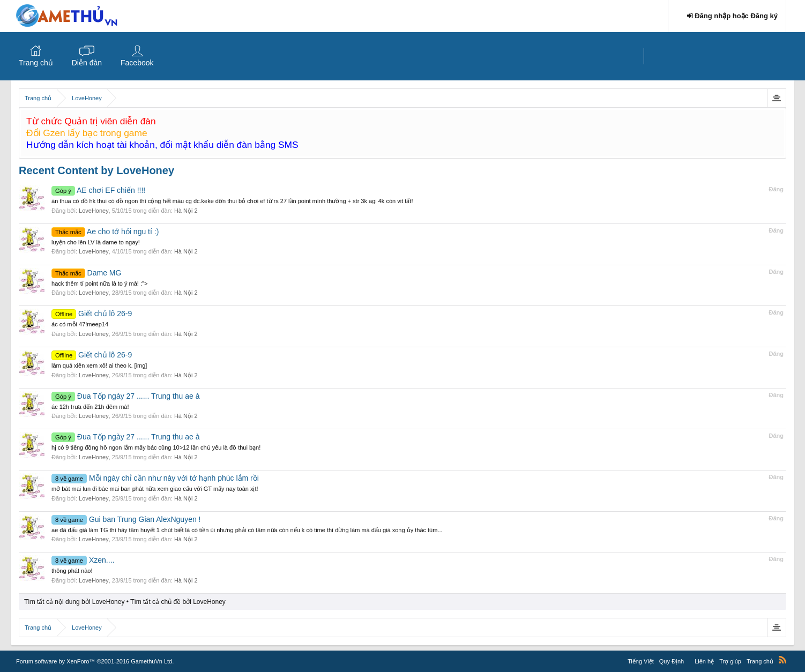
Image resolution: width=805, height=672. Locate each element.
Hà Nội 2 (186, 211)
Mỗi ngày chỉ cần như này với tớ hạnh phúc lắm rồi (155, 478)
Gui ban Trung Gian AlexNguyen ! (126, 519)
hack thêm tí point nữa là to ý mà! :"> (99, 283)
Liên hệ (704, 661)
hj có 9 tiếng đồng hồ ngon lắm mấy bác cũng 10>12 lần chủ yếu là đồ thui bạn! (156, 447)
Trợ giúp (730, 661)
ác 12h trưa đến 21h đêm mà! (90, 407)
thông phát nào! (72, 571)
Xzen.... (83, 560)
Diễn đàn (87, 63)
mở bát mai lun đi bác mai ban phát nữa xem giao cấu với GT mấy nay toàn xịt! (155, 489)
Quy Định (672, 661)
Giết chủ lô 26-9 (92, 313)
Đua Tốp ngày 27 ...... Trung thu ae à (126, 396)
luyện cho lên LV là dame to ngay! (96, 242)
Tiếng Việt (641, 661)
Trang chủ (36, 63)
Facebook (137, 63)
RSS (782, 660)
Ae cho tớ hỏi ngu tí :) (105, 232)
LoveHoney (94, 211)
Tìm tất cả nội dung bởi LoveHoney (74, 602)
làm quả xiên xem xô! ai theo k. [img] (99, 365)
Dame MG (86, 273)
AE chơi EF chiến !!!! (98, 190)
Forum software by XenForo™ (95, 661)
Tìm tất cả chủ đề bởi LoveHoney (178, 602)
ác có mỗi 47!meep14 (80, 324)
